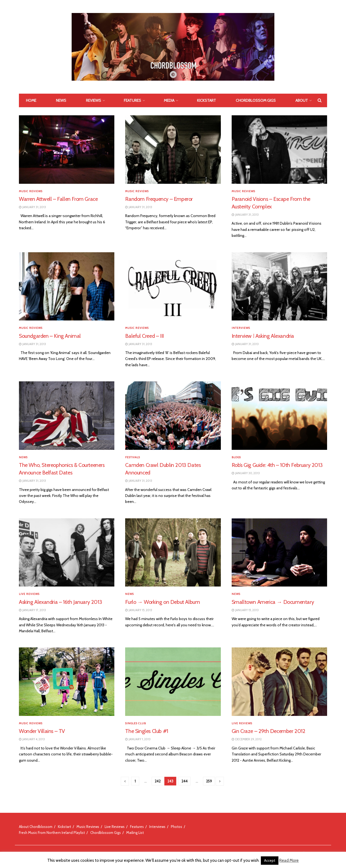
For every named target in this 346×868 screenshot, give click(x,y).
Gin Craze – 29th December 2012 (269, 731)
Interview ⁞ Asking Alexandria (263, 336)
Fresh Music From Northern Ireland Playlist (52, 833)
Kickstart (207, 100)
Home (31, 100)
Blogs (236, 457)
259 (209, 781)
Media (169, 100)
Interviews (241, 328)
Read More (289, 860)
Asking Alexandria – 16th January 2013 (60, 602)
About (302, 100)
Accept (270, 860)
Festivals (133, 457)
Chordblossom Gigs (256, 100)
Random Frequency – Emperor (159, 199)
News (61, 100)
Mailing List (135, 833)
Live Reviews (29, 594)
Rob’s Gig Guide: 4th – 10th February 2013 (277, 465)
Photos (177, 827)
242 (158, 781)
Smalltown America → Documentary (273, 602)
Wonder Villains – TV (42, 731)
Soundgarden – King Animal (50, 336)
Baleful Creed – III (144, 336)
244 (184, 781)
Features (132, 100)
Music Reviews (31, 191)
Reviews (94, 100)
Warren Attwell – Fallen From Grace (58, 199)
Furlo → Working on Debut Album (162, 602)
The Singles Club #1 (147, 731)
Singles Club (136, 723)
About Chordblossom (36, 827)
